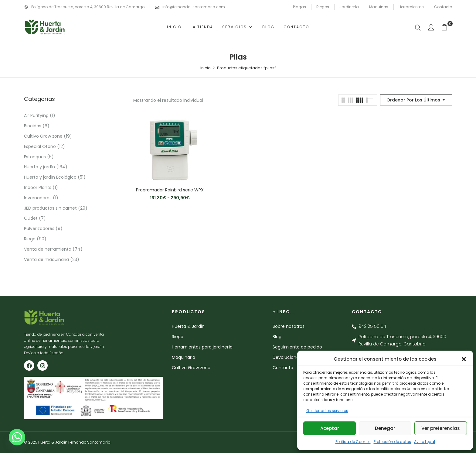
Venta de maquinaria (46, 259)
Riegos (323, 7)
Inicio (206, 68)
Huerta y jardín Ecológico (50, 177)
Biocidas (33, 126)
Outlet (31, 218)
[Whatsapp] (17, 437)
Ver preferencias (441, 428)
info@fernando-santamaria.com (194, 7)
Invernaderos (38, 198)
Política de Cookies (353, 442)
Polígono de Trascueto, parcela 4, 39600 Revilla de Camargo (84, 7)
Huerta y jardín (39, 167)
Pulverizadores (39, 228)
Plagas (299, 7)
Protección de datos (392, 442)
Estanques (35, 157)
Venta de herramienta (48, 249)
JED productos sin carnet (50, 208)
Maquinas (379, 7)
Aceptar (330, 428)
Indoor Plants (38, 187)
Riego (30, 239)
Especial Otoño (40, 146)
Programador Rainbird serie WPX (170, 190)
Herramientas (411, 7)
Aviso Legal (425, 442)
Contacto (443, 7)
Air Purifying (36, 115)
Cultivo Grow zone (43, 136)
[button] (464, 359)
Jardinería (349, 7)
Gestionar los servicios (327, 411)
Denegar (385, 428)
